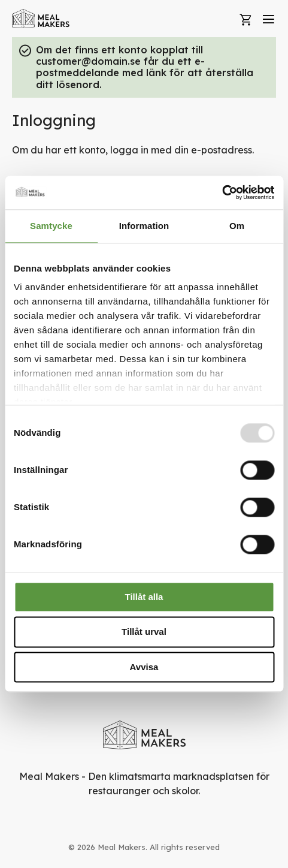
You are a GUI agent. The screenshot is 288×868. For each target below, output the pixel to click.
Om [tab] (237, 226)
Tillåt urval (144, 632)
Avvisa (144, 667)
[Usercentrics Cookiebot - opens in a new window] (222, 192)
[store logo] (41, 19)
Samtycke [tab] (51, 226)
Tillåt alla (144, 597)
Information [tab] (144, 226)
